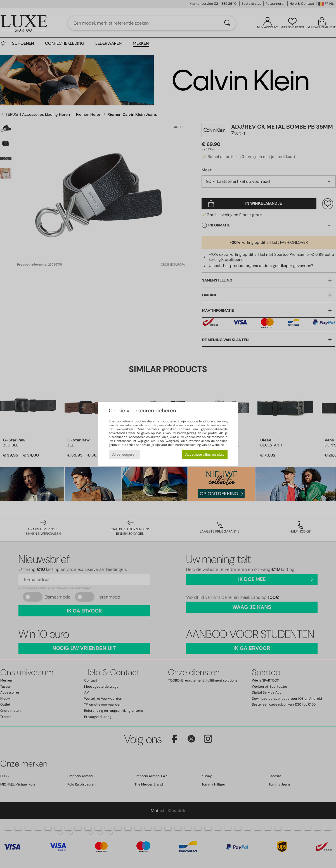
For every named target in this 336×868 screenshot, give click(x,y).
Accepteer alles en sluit (204, 454)
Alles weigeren (125, 454)
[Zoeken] (227, 23)
